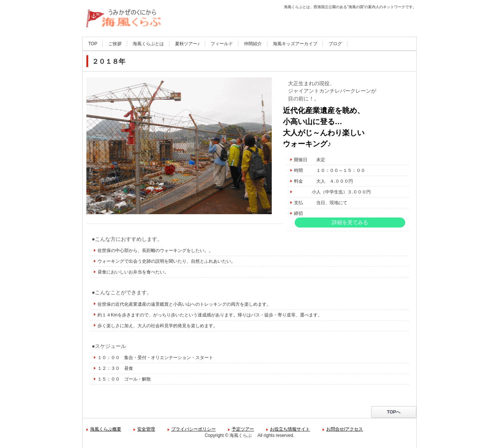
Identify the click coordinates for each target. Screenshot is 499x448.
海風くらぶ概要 (106, 429)
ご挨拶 (115, 44)
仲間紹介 (253, 44)
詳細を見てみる (350, 222)
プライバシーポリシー (194, 429)
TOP (93, 44)
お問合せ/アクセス (345, 429)
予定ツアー (243, 429)
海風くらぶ (105, 37)
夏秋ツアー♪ (187, 44)
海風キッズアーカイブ (295, 44)
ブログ (335, 44)
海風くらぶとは (148, 44)
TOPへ (394, 412)
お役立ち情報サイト (290, 429)
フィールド (222, 44)
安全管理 (146, 429)
